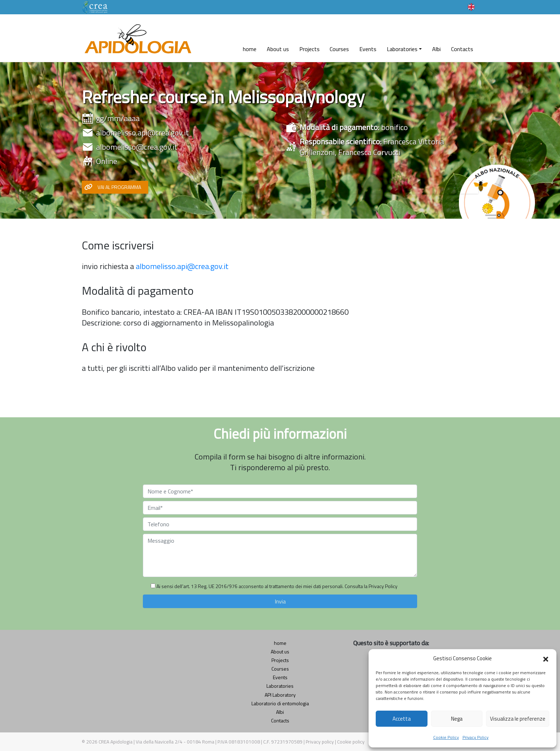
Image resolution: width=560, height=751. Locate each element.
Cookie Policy (446, 737)
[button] (546, 658)
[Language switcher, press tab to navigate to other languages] (471, 7)
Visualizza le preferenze (518, 719)
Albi (436, 49)
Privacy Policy (476, 737)
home (250, 49)
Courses (339, 49)
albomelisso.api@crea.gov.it (142, 133)
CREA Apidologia (116, 742)
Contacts (462, 49)
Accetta (402, 719)
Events (368, 49)
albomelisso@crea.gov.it (137, 147)
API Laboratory (280, 695)
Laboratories (402, 49)
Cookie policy (351, 742)
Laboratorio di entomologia (280, 703)
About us (278, 49)
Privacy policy (320, 742)
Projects (309, 49)
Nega (457, 719)
